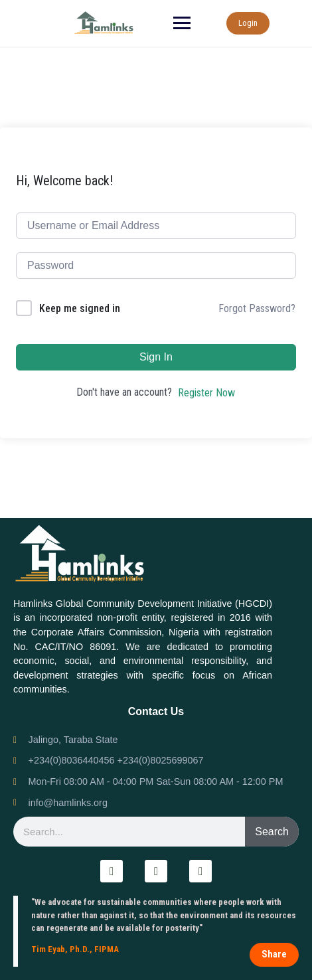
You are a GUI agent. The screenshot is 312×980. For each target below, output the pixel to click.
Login (248, 23)
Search (272, 832)
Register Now (206, 393)
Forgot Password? (257, 308)
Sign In (156, 357)
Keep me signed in (80, 308)
